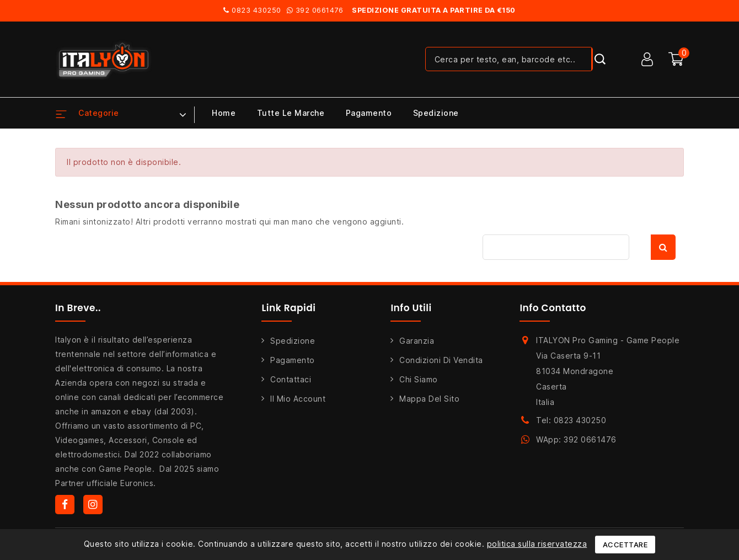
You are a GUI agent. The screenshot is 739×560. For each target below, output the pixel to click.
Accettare (625, 545)
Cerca (663, 247)
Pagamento (369, 113)
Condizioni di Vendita (441, 360)
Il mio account (298, 399)
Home (224, 113)
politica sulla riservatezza (537, 544)
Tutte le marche (291, 113)
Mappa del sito (429, 399)
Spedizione (436, 113)
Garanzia (417, 341)
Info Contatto (553, 308)
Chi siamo (419, 379)
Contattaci (291, 379)
